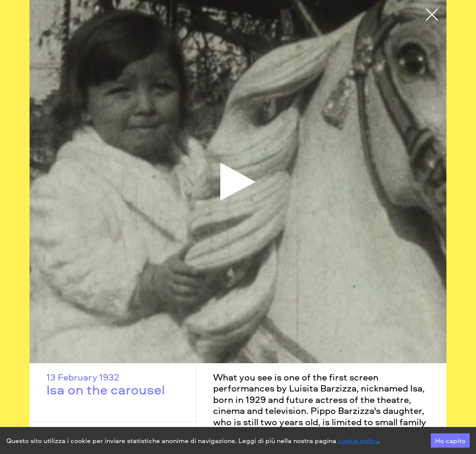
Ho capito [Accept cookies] (450, 440)
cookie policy (358, 440)
